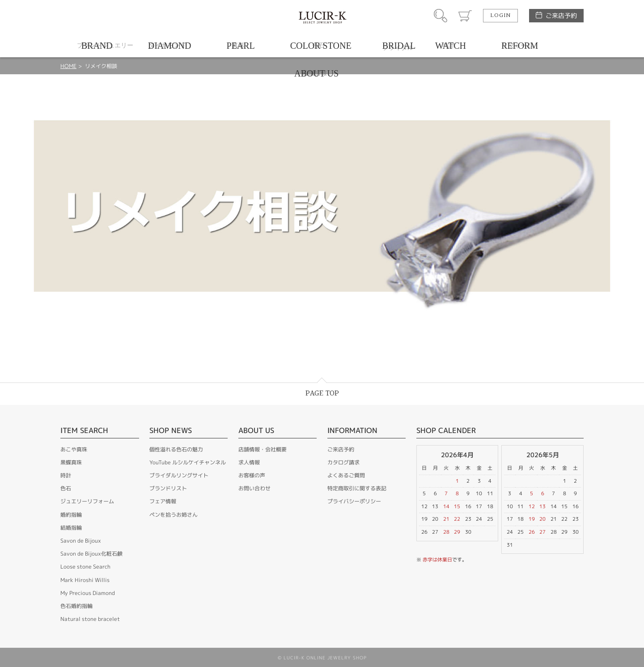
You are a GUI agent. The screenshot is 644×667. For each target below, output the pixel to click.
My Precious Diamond (88, 593)
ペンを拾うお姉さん (174, 515)
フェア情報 (163, 501)
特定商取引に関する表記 (357, 488)
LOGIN (500, 16)
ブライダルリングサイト (179, 475)
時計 (66, 475)
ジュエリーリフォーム (87, 501)
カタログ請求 (343, 462)
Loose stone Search (85, 567)
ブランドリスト (168, 488)
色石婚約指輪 (76, 606)
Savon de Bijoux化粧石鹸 (91, 554)
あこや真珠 (74, 449)
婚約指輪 (71, 515)
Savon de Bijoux (81, 541)
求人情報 (249, 462)
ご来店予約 (561, 15)
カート (465, 16)
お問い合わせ (254, 488)
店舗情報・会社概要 (263, 449)
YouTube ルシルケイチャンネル (188, 462)
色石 (66, 488)
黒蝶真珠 (71, 462)
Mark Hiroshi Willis (85, 580)
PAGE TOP (322, 393)
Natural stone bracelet (90, 619)
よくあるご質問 (346, 475)
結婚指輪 (71, 528)
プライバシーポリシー (354, 501)
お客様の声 (252, 475)
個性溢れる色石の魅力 (176, 449)
